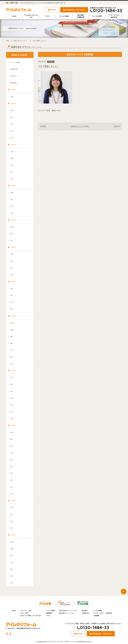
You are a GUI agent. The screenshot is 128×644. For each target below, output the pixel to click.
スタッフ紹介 (24, 613)
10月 (12, 110)
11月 (12, 289)
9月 (11, 117)
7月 (11, 124)
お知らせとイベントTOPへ (80, 126)
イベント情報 (15, 62)
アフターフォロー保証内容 (114, 16)
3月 (11, 268)
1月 (11, 138)
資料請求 (52, 10)
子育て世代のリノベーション (68, 611)
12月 (12, 97)
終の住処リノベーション (67, 613)
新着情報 (49, 613)
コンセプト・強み (26, 611)
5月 (11, 200)
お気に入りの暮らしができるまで (31, 615)
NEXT (116, 126)
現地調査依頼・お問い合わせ (74, 10)
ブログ (47, 16)
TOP (8, 41)
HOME (14, 16)
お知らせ (13, 76)
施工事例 (13, 83)
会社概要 (96, 615)
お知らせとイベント (20, 41)
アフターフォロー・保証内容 (103, 613)
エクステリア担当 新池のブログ (49, 111)
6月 (11, 309)
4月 (11, 131)
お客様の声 (14, 69)
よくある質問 (97, 16)
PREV (44, 126)
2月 (11, 206)
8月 (11, 295)
